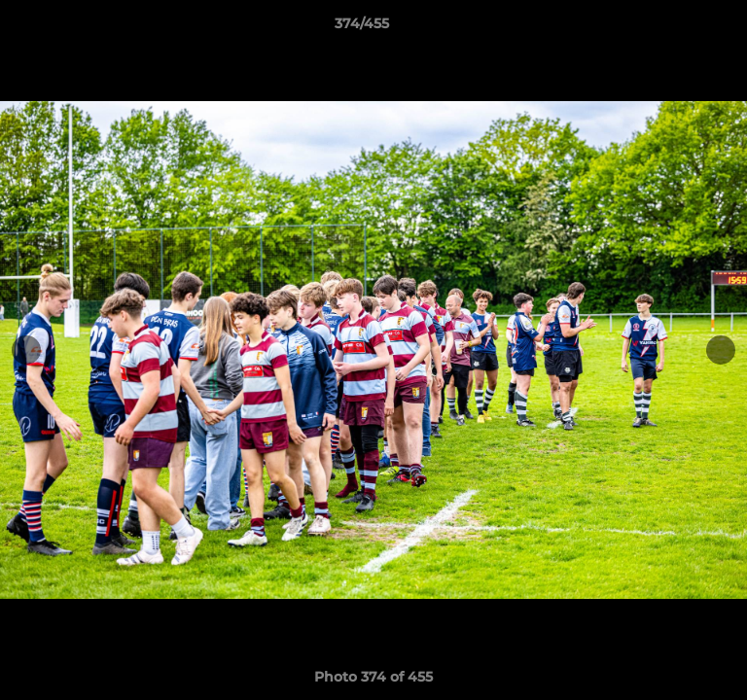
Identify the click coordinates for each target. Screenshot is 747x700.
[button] (677, 28)
